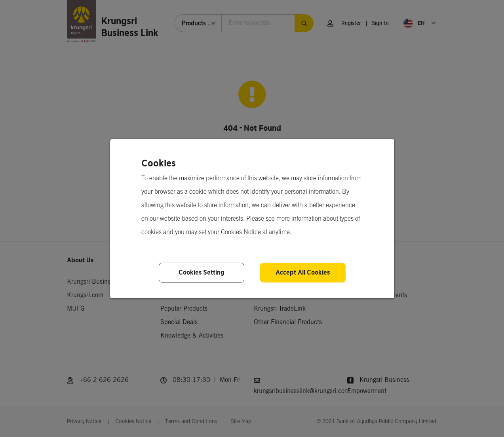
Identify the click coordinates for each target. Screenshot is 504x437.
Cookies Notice (241, 232)
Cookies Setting (201, 272)
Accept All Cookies (303, 272)
